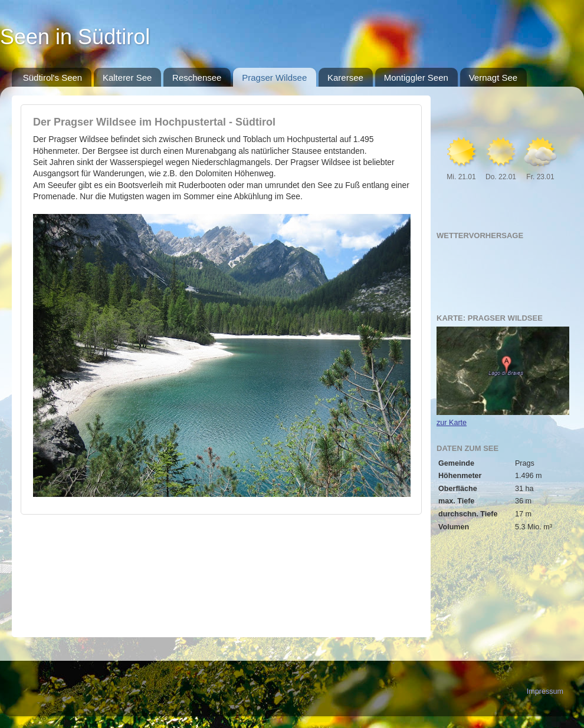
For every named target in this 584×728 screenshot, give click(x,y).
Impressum (545, 691)
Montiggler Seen (416, 78)
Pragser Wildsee (274, 78)
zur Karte (452, 423)
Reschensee (197, 78)
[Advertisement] (221, 566)
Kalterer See (127, 78)
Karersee (345, 78)
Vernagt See (493, 78)
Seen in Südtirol (75, 37)
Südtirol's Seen (53, 78)
